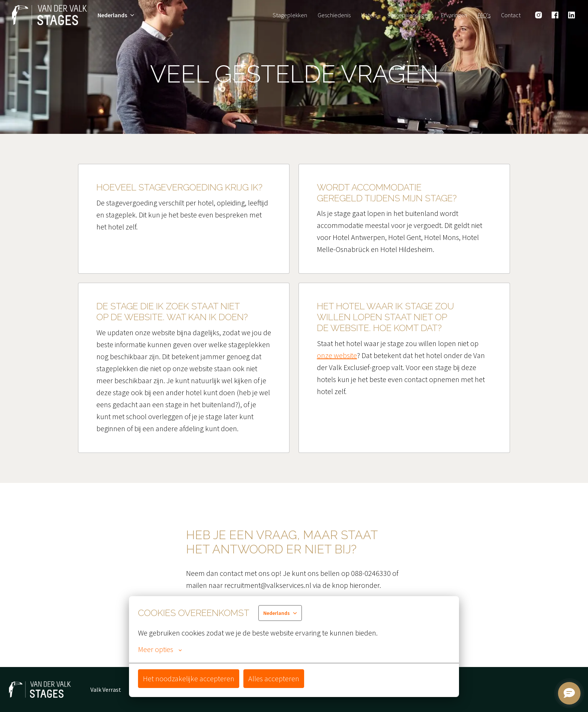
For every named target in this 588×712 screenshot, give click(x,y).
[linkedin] (571, 15)
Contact (511, 15)
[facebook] (555, 15)
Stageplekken (290, 15)
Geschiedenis (334, 15)
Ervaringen (454, 15)
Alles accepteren (274, 678)
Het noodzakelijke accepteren (189, 678)
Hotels (369, 15)
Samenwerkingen (409, 15)
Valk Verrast (106, 690)
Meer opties (160, 649)
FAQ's (484, 15)
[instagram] (538, 15)
